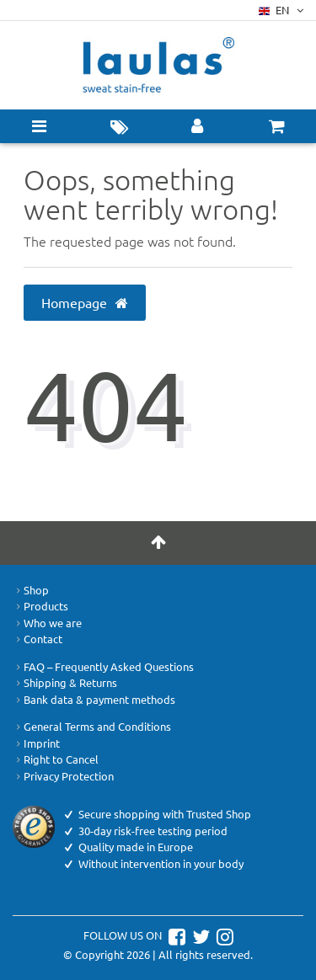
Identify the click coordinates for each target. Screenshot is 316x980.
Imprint (36, 743)
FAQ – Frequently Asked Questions (103, 667)
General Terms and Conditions (92, 727)
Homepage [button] (85, 302)
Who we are (47, 623)
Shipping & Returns (65, 683)
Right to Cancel (56, 759)
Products (40, 606)
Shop (31, 590)
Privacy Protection (63, 776)
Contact (37, 639)
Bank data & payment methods (94, 700)
